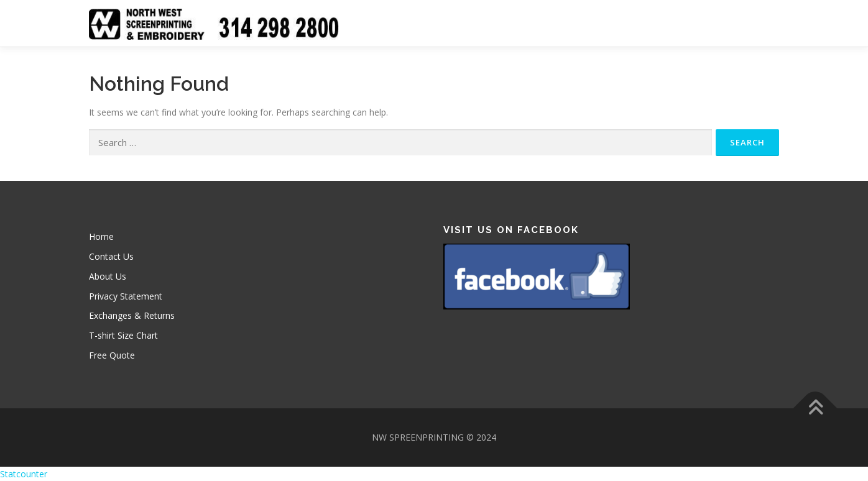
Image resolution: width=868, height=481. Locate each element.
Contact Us (111, 256)
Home (101, 236)
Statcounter (24, 474)
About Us (108, 276)
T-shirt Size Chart (123, 335)
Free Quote (112, 355)
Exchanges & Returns (132, 315)
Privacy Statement (126, 296)
